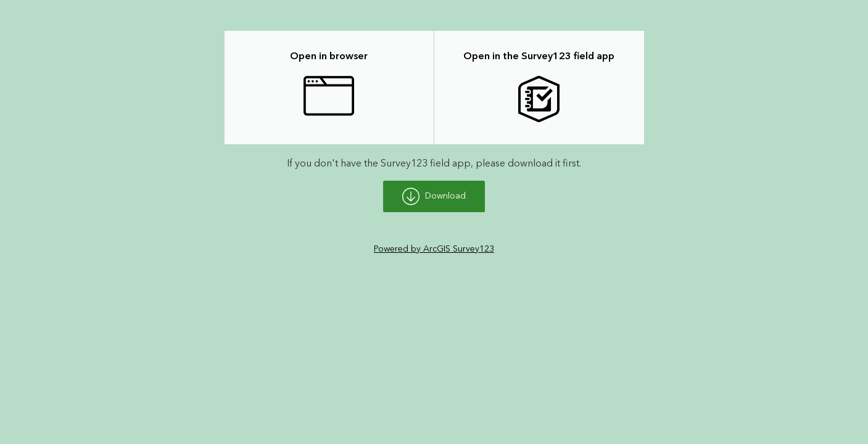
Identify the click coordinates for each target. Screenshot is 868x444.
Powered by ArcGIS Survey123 (434, 249)
